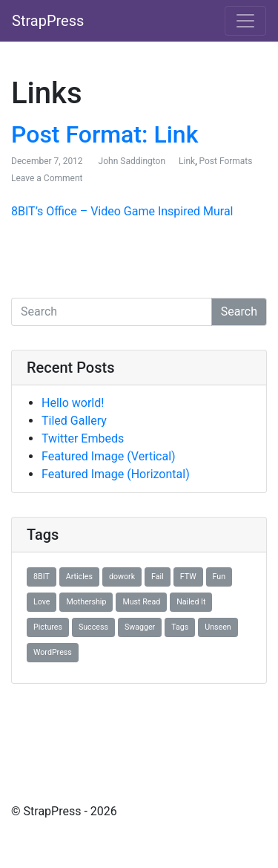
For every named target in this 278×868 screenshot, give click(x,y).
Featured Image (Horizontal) (116, 474)
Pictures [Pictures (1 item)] (48, 627)
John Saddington (132, 161)
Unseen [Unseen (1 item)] (218, 627)
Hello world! (73, 403)
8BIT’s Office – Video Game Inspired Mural (122, 211)
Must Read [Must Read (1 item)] (141, 602)
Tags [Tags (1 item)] (180, 627)
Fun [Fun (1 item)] (219, 577)
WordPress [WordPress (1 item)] (53, 652)
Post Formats (225, 161)
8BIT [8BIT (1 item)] (42, 577)
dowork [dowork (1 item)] (122, 577)
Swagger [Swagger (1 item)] (140, 627)
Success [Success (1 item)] (93, 627)
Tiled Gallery (74, 421)
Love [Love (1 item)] (42, 602)
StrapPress (48, 21)
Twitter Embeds (83, 438)
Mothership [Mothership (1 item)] (86, 602)
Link (187, 161)
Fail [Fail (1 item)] (158, 577)
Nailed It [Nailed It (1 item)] (191, 602)
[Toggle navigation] (245, 21)
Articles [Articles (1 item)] (79, 577)
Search (239, 311)
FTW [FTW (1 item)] (188, 577)
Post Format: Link (105, 134)
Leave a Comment (47, 178)
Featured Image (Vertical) (109, 456)
